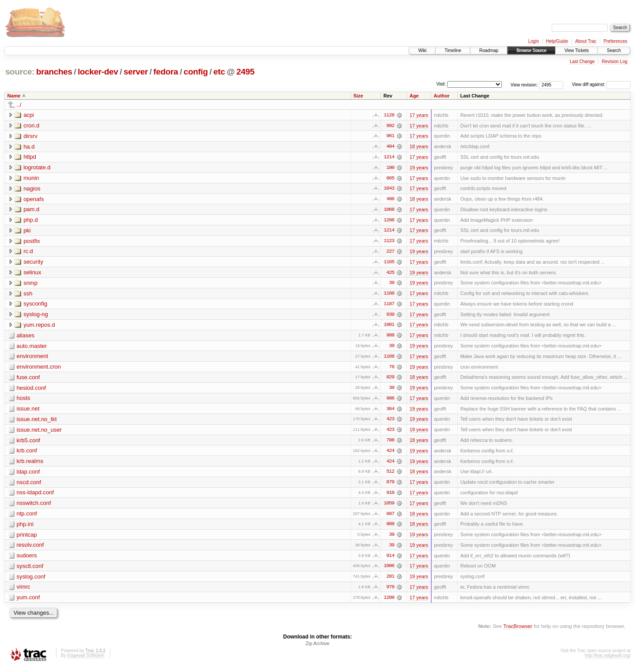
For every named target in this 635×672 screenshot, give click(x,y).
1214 (389, 157)
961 (390, 136)
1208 (389, 221)
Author (442, 96)
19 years (419, 168)
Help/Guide (557, 41)
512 (390, 475)
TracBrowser (518, 630)
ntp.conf (27, 517)
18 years (419, 147)
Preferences (616, 41)
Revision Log (615, 62)
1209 (389, 602)
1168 (389, 358)
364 (390, 411)
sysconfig (35, 305)
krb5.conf (28, 443)
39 (392, 284)
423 (390, 422)
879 (390, 485)
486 (390, 200)
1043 (389, 189)
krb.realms (30, 464)
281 (390, 581)
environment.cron (39, 369)
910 (390, 496)
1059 (389, 507)
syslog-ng (36, 316)
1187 (389, 306)
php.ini (25, 528)
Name (14, 96)
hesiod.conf (32, 390)
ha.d (29, 147)
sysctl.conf (30, 570)
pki (27, 231)
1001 (389, 327)
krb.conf (27, 454)
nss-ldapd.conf (35, 496)
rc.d (28, 252)
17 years (419, 115)
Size (358, 96)
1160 (389, 295)
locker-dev (98, 72)
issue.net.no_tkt (37, 422)
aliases (26, 337)
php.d (31, 221)
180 (390, 168)
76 (392, 369)
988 (390, 337)
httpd (30, 157)
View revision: (524, 84)
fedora (166, 72)
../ (19, 105)
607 (390, 517)
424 (390, 454)
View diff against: (601, 84)
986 (390, 401)
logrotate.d (37, 168)
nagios (32, 189)
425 (390, 274)
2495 (245, 72)
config (196, 72)
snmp (30, 284)
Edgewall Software (85, 660)
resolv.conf (30, 549)
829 (390, 380)
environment (33, 358)
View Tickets (577, 50)
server (136, 72)
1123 (389, 242)
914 (390, 560)
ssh (28, 295)
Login (534, 41)
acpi (29, 115)
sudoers (27, 559)
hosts (24, 401)
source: (20, 72)
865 (390, 179)
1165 (389, 263)
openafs (34, 200)
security (33, 263)
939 (390, 316)
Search (614, 50)
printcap (27, 538)
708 (390, 443)
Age (414, 96)
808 (390, 528)
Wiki (422, 50)
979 (390, 591)
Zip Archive (317, 648)
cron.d (31, 125)
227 (390, 253)
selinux (32, 274)
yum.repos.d (39, 327)
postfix (32, 242)
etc (219, 72)
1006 (389, 570)
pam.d (31, 210)
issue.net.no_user (39, 432)
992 (390, 126)
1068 (389, 210)
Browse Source (531, 50)
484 (390, 147)
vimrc (24, 591)
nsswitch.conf (34, 506)
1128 (389, 115)
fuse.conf (28, 379)
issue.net (28, 411)
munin (31, 178)
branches (54, 72)
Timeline (453, 50)
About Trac (586, 41)
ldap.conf (28, 475)
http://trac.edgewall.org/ (608, 660)
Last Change (582, 62)
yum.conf (28, 602)
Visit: (441, 84)
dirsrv (30, 136)
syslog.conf (31, 581)
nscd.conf (29, 485)
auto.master (32, 348)
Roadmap (489, 50)
